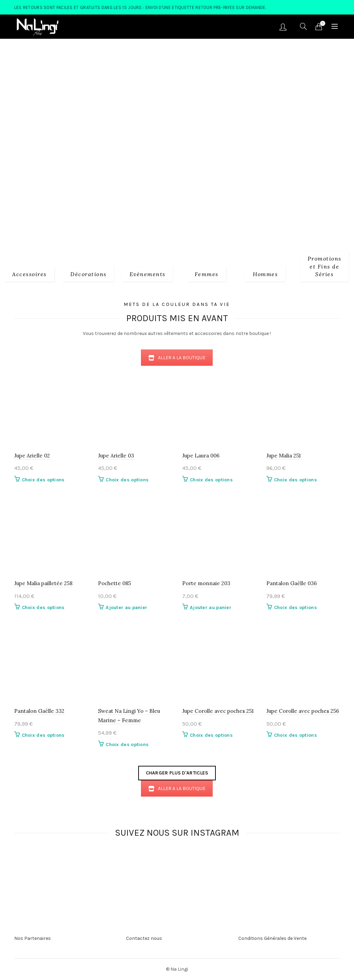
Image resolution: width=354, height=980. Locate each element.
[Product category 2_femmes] (207, 274)
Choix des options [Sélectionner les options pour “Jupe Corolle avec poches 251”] (211, 735)
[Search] (303, 26)
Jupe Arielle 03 (116, 456)
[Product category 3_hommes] (265, 274)
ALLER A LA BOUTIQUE (177, 358)
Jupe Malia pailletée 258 (43, 583)
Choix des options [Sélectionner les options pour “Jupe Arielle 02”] (43, 480)
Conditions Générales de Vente (272, 938)
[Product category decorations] (88, 274)
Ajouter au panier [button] (126, 607)
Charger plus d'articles (177, 773)
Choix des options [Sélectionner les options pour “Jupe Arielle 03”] (127, 480)
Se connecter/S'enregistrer (283, 27)
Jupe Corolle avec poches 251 (218, 711)
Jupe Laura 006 (201, 456)
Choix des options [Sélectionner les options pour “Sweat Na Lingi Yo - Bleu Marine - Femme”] (127, 745)
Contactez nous (144, 938)
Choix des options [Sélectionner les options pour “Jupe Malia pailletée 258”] (43, 607)
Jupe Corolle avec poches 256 (303, 711)
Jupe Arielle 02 (32, 456)
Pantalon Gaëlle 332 (39, 711)
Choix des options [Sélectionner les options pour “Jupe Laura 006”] (211, 480)
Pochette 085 (114, 583)
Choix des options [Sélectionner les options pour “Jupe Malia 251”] (295, 480)
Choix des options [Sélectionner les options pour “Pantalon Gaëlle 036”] (295, 607)
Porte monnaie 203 (206, 583)
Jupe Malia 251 (284, 456)
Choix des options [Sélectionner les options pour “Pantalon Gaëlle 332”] (43, 735)
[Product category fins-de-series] (325, 266)
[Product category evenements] (148, 274)
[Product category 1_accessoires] (29, 274)
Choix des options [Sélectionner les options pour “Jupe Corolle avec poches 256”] (295, 735)
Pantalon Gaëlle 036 (292, 583)
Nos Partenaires (33, 938)
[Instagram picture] (94, 863)
